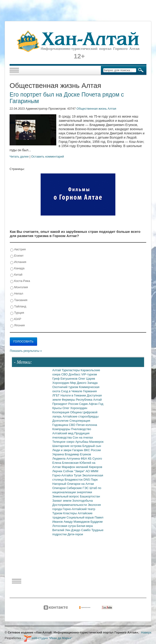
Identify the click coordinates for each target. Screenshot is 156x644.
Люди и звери (62, 450)
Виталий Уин (62, 530)
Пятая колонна (87, 425)
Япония (18, 326)
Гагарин (78, 450)
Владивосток (74, 480)
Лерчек (58, 471)
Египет (17, 256)
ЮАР (16, 319)
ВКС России (92, 450)
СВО (65, 374)
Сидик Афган (89, 404)
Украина (58, 454)
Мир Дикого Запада (84, 383)
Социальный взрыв (81, 517)
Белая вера (85, 526)
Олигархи (59, 488)
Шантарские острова (67, 446)
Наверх (146, 632)
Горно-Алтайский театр (79, 509)
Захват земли (62, 501)
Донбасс (75, 374)
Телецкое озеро (64, 442)
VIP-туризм (89, 374)
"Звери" (80, 471)
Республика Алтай (89, 400)
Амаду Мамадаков (77, 522)
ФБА (84, 459)
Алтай (57, 370)
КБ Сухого (95, 459)
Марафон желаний (75, 467)
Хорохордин (61, 383)
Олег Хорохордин (75, 408)
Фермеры (69, 400)
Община (76, 412)
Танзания (19, 300)
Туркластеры (71, 370)
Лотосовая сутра (64, 526)
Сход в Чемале (72, 391)
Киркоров (96, 467)
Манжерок (96, 442)
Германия (90, 391)
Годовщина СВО (64, 425)
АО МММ (92, 471)
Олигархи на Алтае (81, 484)
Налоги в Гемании (74, 395)
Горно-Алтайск (63, 475)
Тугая (78, 475)
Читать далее (19, 157)
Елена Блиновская (66, 463)
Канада (17, 268)
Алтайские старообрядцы (81, 416)
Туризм (58, 513)
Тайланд (18, 307)
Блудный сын (92, 446)
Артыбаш (82, 442)
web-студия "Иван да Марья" (48, 638)
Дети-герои (75, 534)
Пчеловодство (81, 429)
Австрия (18, 250)
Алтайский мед (63, 433)
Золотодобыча (82, 501)
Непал (17, 294)
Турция (17, 313)
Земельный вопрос (66, 496)
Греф (56, 379)
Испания (18, 262)
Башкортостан (90, 496)
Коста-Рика (20, 281)
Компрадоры (62, 429)
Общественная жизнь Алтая (96, 109)
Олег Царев (87, 379)
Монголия (19, 287)
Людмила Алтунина (67, 459)
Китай (16, 275)
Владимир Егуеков (78, 454)
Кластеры (71, 513)
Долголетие (61, 421)
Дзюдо (76, 530)
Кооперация (61, 412)
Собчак (69, 471)
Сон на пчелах (83, 437)
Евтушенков (69, 379)
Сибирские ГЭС (78, 488)
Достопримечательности (70, 505)
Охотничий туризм (66, 387)
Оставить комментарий (48, 157)
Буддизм (97, 522)
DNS (87, 480)
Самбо (86, 530)
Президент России (66, 404)
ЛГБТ (56, 395)
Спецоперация (80, 421)
